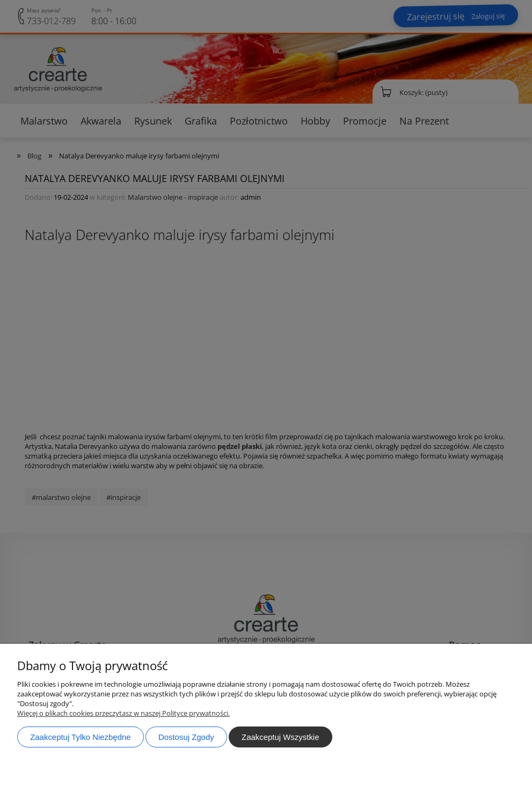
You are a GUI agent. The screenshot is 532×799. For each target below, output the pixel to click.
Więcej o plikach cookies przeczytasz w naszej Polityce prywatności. (123, 713)
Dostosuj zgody (186, 737)
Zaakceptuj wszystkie (280, 737)
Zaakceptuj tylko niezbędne (80, 737)
